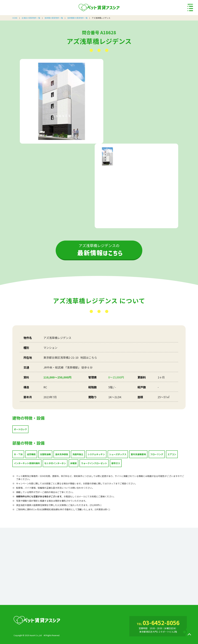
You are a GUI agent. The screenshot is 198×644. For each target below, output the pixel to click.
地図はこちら (89, 357)
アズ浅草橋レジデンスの (99, 249)
